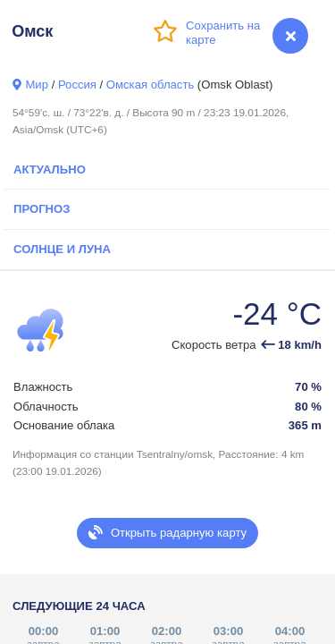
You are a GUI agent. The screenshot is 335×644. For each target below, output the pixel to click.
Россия (77, 85)
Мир (37, 85)
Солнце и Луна (62, 249)
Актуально (50, 169)
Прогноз (42, 209)
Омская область (150, 85)
